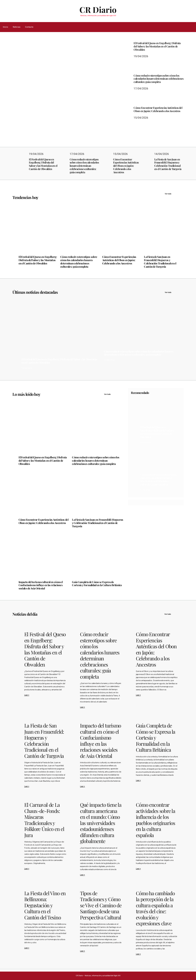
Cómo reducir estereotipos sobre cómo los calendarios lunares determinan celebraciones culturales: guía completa (158, 79)
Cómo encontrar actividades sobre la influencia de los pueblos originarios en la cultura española (156, 820)
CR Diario (98, 10)
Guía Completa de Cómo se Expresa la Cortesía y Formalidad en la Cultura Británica (97, 584)
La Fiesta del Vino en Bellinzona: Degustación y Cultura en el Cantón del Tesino (45, 905)
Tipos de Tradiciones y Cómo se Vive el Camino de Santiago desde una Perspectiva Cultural (101, 905)
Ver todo (174, 194)
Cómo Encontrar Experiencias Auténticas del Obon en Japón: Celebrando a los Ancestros (158, 110)
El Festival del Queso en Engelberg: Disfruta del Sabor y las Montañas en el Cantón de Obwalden (56, 100)
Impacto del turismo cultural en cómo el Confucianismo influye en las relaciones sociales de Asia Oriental (41, 585)
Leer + (27, 695)
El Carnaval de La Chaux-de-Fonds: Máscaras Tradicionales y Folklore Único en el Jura (44, 820)
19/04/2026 (24, 113)
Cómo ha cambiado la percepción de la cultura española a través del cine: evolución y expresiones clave (155, 908)
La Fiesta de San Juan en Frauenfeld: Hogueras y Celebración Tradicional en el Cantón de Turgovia (168, 164)
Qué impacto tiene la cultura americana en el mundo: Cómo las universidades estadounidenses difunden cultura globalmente (101, 823)
